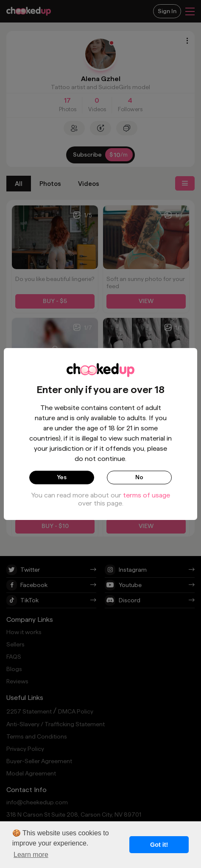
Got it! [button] (159, 845)
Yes (62, 477)
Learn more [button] (31, 855)
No (139, 477)
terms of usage (147, 495)
